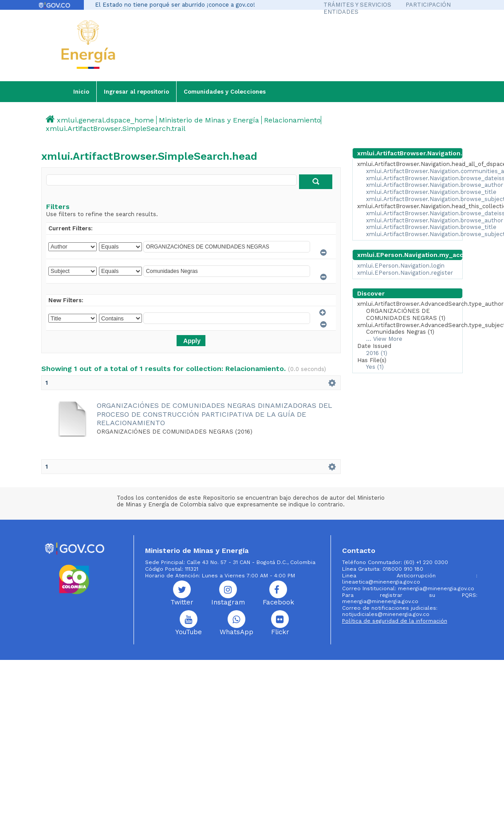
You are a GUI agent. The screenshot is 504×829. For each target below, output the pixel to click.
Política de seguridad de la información (395, 621)
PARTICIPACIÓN (428, 5)
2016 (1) (377, 353)
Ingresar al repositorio (136, 92)
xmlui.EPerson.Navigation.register (405, 273)
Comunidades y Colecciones (225, 92)
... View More (384, 339)
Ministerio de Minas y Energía (209, 120)
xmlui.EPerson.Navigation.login (401, 266)
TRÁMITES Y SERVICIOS (357, 5)
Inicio (81, 92)
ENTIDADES (341, 12)
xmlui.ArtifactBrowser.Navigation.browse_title (431, 192)
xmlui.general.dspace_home (105, 120)
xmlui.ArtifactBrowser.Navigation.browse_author (435, 185)
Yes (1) (375, 367)
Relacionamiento (292, 120)
